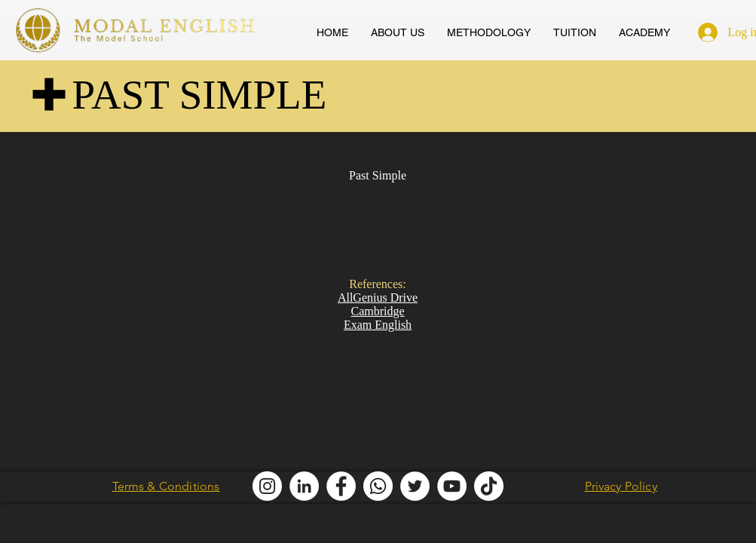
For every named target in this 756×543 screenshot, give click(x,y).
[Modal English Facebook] (341, 486)
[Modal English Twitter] (415, 486)
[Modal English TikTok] (489, 486)
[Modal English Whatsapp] (378, 486)
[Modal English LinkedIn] (304, 486)
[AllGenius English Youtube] (452, 486)
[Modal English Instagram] (267, 486)
